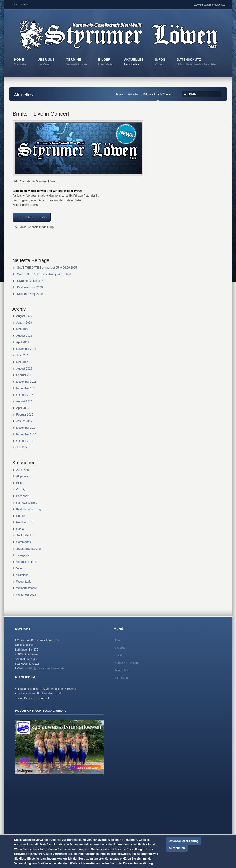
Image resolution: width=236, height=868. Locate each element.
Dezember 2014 (26, 428)
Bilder (20, 483)
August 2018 (24, 336)
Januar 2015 (24, 421)
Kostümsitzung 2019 (30, 294)
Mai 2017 (22, 362)
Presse (21, 516)
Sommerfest (24, 542)
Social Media (24, 536)
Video (20, 568)
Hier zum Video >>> (32, 217)
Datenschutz (122, 670)
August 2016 (24, 369)
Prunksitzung (24, 522)
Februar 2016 (25, 375)
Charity (21, 490)
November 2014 (26, 434)
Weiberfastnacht (26, 588)
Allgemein (22, 476)
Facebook (22, 496)
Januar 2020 (24, 323)
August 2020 (24, 316)
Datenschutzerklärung (184, 841)
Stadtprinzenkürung (28, 549)
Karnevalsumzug (27, 503)
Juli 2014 (22, 448)
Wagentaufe (24, 582)
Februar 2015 (25, 415)
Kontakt (25, 5)
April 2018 (23, 342)
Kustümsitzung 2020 (30, 287)
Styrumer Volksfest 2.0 (31, 281)
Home (120, 94)
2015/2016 (23, 470)
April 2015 (23, 408)
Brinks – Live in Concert (41, 114)
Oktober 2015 (25, 395)
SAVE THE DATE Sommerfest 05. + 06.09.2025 (47, 268)
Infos (15, 5)
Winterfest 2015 (26, 595)
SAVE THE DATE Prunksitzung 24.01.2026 (44, 274)
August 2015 (24, 401)
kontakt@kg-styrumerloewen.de (44, 668)
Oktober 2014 (25, 441)
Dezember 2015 (26, 382)
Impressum (121, 678)
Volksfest (22, 575)
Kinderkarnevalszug (29, 509)
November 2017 (26, 349)
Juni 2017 (22, 355)
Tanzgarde (23, 555)
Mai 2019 (22, 329)
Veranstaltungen (26, 562)
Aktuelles (133, 94)
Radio (20, 529)
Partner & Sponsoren (127, 663)
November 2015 (26, 388)
